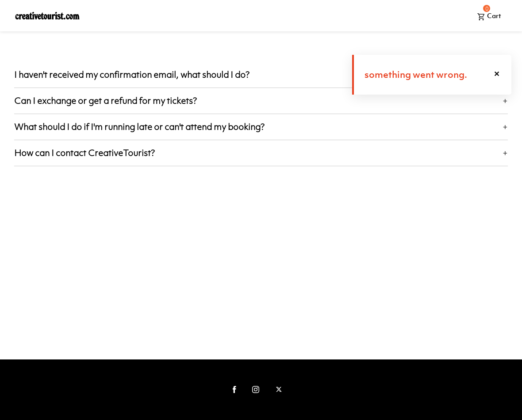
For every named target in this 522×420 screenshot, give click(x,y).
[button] (497, 75)
